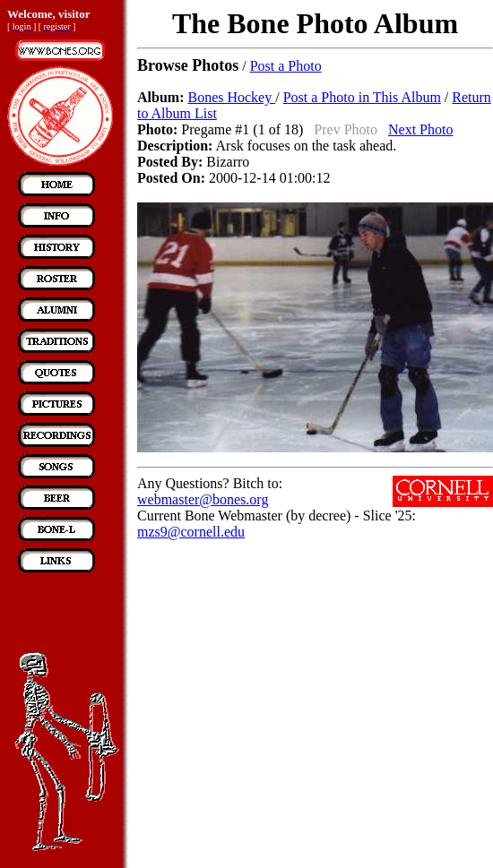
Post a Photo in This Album (362, 97)
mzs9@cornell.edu (191, 532)
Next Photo (420, 129)
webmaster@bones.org (203, 499)
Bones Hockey (231, 97)
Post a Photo (286, 66)
